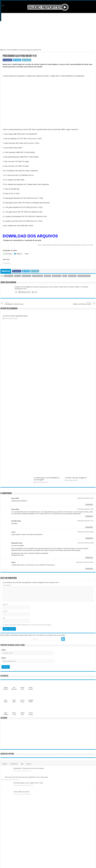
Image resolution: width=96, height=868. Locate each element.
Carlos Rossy (22, 701)
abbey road (9, 276)
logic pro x (27, 276)
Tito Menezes (14, 688)
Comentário (7, 585)
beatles (18, 276)
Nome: (4, 658)
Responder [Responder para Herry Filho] (89, 505)
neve (65, 276)
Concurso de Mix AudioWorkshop (15, 316)
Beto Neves (6, 701)
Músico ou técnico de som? (80, 303)
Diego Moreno (6, 688)
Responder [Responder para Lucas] (89, 538)
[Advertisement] (48, 31)
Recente (29, 764)
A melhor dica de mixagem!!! (76, 478)
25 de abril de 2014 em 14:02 (85, 532)
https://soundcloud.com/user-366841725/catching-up (38, 565)
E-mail (5, 611)
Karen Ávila (22, 688)
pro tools (73, 276)
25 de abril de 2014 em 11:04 (85, 498)
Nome (5, 604)
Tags (22, 764)
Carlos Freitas (31, 714)
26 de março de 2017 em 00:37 (85, 562)
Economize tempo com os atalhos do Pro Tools (28, 783)
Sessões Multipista (13, 50)
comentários (14, 764)
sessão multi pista (84, 276)
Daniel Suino (22, 714)
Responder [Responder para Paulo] (89, 569)
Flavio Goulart (31, 688)
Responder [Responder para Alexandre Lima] (89, 558)
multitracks (57, 276)
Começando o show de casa (16, 303)
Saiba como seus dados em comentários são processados (47, 635)
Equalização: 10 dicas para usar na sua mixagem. (29, 768)
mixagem (48, 276)
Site (4, 618)
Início (3, 50)
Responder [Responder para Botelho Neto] (89, 527)
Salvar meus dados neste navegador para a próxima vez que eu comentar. (28, 625)
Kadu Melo (14, 701)
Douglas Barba (31, 701)
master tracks (38, 276)
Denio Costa (14, 714)
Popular (5, 764)
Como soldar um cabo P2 (22, 792)
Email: (4, 650)
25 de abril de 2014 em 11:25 (85, 521)
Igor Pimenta (6, 714)
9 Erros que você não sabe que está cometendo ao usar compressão (26, 777)
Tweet (26, 254)
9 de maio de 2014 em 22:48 (85, 543)
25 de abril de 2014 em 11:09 (85, 509)
